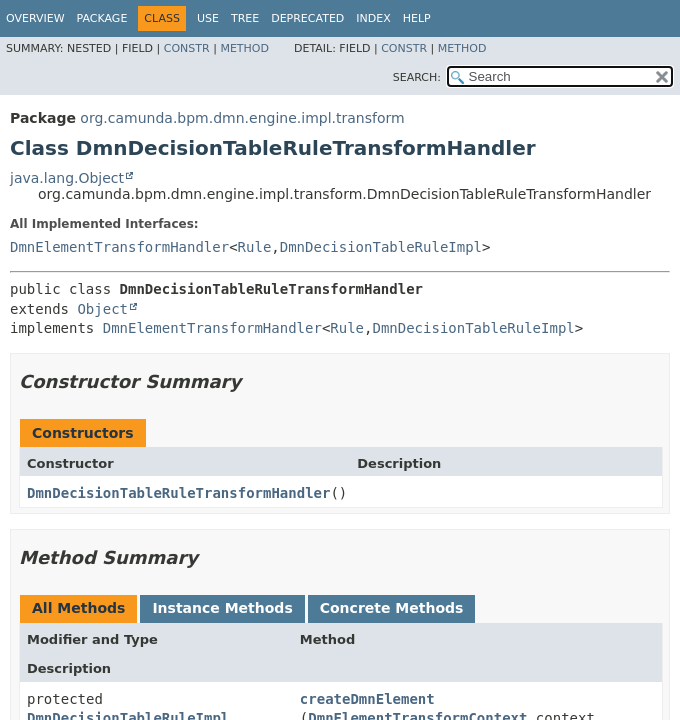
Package (102, 18)
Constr (187, 48)
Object (102, 309)
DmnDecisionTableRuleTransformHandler (178, 493)
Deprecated (307, 18)
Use (208, 18)
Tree (245, 18)
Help (417, 18)
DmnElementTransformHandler (119, 247)
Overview (35, 18)
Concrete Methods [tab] (392, 608)
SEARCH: (417, 77)
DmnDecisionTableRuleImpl (381, 247)
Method (244, 48)
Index (373, 18)
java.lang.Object (67, 178)
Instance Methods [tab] (222, 608)
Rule (255, 247)
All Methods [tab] (78, 608)
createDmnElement (367, 699)
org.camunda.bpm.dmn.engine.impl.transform (242, 118)
